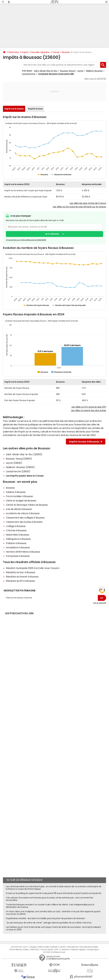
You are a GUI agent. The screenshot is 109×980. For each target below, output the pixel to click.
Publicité (54, 947)
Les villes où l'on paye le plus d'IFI (89, 407)
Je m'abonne (52, 234)
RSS (57, 950)
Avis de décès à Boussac (19, 509)
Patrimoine (14, 52)
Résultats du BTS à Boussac (21, 581)
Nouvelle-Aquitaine (40, 52)
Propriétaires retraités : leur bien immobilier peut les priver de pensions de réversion (45, 918)
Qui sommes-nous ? (20, 947)
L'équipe (33, 947)
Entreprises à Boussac (18, 556)
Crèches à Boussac (16, 530)
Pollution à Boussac (16, 543)
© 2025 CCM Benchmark (54, 952)
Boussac (66, 52)
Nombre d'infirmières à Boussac (23, 552)
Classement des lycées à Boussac (24, 522)
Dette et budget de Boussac (21, 501)
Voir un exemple (100, 603)
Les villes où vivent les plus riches (88, 410)
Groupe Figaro (93, 950)
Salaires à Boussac (16, 492)
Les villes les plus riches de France (88, 203)
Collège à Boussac (16, 526)
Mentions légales (78, 950)
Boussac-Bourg (68, 71)
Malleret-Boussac (94, 71)
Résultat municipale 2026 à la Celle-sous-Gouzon (33, 568)
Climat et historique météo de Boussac (27, 505)
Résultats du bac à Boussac (21, 572)
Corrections (65, 950)
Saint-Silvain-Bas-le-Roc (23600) (24, 454)
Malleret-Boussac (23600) (20, 467)
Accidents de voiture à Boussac (23, 513)
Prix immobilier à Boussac (20, 496)
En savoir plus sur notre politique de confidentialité (26, 240)
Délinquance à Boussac (18, 539)
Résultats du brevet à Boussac (22, 577)
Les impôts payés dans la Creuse (25, 476)
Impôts (25, 52)
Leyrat (80, 71)
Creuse (56, 52)
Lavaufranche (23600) (18, 471)
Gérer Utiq (34, 950)
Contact (62, 947)
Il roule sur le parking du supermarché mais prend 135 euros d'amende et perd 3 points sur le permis (53, 893)
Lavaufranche (29, 74)
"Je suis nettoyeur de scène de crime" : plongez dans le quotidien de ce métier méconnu (49, 923)
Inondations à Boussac (18, 547)
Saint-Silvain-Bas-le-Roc (46, 71)
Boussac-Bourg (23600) (19, 459)
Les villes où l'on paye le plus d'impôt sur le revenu (79, 207)
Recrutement (73, 947)
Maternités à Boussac (18, 535)
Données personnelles (89, 947)
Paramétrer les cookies (19, 950)
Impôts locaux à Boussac (86, 442)
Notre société (44, 947)
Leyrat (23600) (14, 463)
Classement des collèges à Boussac (25, 518)
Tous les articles (47, 950)
